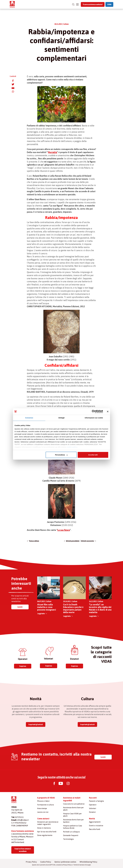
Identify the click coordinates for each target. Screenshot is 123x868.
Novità (92, 819)
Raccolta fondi (95, 829)
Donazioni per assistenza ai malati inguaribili (48, 823)
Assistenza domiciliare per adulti (73, 809)
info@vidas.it (23, 820)
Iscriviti (20, 607)
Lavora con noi (43, 812)
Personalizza (61, 455)
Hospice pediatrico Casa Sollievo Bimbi (73, 827)
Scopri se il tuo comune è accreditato (23, 850)
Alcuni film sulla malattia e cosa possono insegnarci (47, 607)
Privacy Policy (31, 862)
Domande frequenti (71, 835)
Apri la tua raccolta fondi (47, 832)
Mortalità (53, 152)
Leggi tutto (41, 614)
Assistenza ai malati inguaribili (72, 799)
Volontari (93, 808)
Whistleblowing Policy (88, 862)
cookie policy (72, 447)
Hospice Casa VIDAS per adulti (72, 815)
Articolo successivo (88, 541)
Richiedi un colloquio (71, 832)
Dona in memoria (44, 828)
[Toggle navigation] (77, 4)
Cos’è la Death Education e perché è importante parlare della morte (73, 608)
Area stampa (42, 808)
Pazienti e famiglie (96, 801)
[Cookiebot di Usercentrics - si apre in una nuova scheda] (93, 412)
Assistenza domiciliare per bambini (73, 821)
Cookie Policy (46, 862)
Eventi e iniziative (96, 826)
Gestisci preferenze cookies (65, 862)
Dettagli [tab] (61, 418)
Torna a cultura (34, 541)
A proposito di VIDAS (46, 798)
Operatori (93, 805)
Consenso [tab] (29, 418)
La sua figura (64, 530)
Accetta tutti (93, 455)
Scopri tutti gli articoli (36, 724)
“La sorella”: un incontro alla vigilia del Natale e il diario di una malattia (100, 608)
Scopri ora (23, 666)
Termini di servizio (79, 865)
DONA (109, 4)
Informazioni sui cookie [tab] (94, 418)
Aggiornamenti (95, 822)
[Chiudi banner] (108, 412)
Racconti (93, 798)
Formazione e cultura (45, 805)
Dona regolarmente (45, 835)
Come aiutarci (43, 819)
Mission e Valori (43, 801)
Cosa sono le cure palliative (74, 804)
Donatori (92, 812)
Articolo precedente (73, 541)
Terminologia (68, 839)
